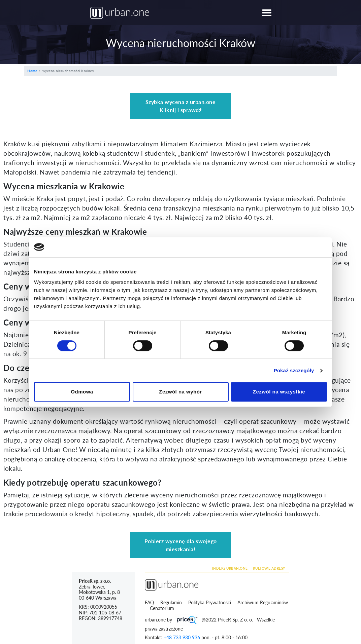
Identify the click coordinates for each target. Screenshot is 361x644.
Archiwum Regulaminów (263, 602)
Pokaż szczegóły (294, 370)
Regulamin (172, 602)
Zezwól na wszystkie (279, 392)
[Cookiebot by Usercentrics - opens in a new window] (298, 247)
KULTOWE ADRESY (269, 568)
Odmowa (82, 392)
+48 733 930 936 (182, 637)
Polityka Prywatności (210, 602)
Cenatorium (163, 608)
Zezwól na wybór (180, 392)
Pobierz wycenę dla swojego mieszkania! (181, 545)
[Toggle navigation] (267, 13)
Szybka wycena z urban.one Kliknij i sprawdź (181, 106)
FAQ (149, 602)
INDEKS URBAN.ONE (230, 568)
